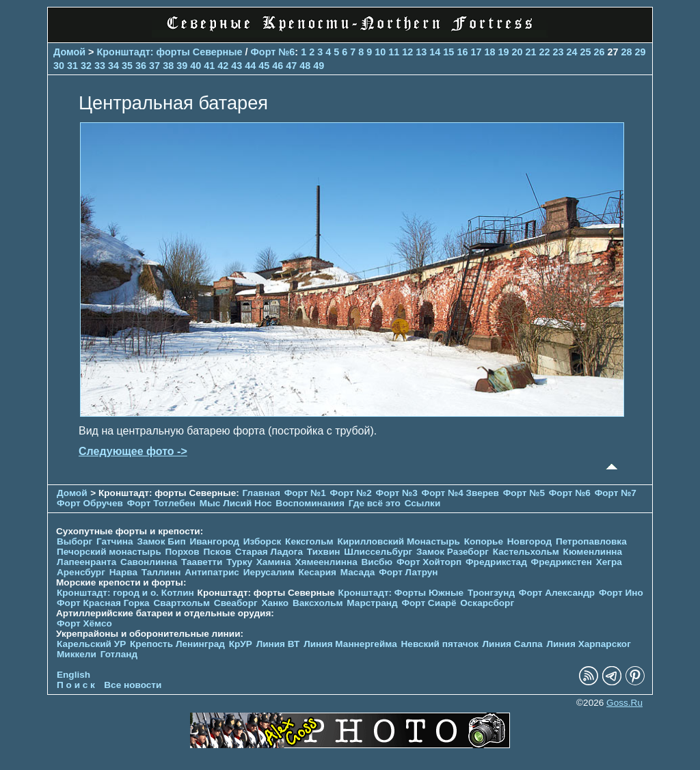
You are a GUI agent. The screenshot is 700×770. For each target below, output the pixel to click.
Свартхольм (181, 603)
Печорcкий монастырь (109, 552)
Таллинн (161, 572)
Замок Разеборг (453, 552)
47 (291, 66)
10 (380, 52)
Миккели (77, 654)
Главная (261, 493)
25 (586, 52)
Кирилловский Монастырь (398, 541)
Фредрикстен (562, 562)
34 (113, 66)
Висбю (377, 562)
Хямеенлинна (326, 562)
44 (250, 66)
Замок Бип (161, 541)
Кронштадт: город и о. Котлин (125, 593)
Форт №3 (397, 493)
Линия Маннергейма (350, 644)
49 (319, 66)
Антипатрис (212, 572)
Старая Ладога (269, 552)
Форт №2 (351, 493)
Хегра (609, 562)
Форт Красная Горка (103, 603)
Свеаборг (236, 603)
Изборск (262, 541)
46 (278, 66)
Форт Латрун (408, 572)
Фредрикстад (496, 562)
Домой (69, 52)
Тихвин (324, 552)
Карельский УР (91, 644)
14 (435, 52)
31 (72, 66)
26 (600, 52)
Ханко (275, 603)
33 (100, 66)
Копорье (484, 541)
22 (544, 52)
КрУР (241, 644)
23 (558, 52)
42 (223, 66)
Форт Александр (557, 593)
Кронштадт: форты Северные (170, 52)
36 (141, 66)
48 (305, 66)
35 (127, 66)
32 (86, 66)
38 (168, 66)
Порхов (183, 552)
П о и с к (76, 685)
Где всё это (375, 503)
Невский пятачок (440, 644)
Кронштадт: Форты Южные (401, 593)
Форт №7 (616, 493)
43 (237, 66)
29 (641, 52)
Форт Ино (621, 593)
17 (476, 52)
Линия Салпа (513, 644)
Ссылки (423, 503)
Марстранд (372, 603)
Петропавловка (591, 541)
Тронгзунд (491, 593)
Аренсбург (81, 572)
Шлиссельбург (378, 552)
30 (59, 66)
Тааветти (202, 562)
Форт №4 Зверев (462, 493)
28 (627, 52)
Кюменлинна (593, 552)
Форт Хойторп (429, 562)
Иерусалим (269, 572)
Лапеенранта (86, 562)
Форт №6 (273, 52)
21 (530, 52)
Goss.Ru (624, 703)
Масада (358, 572)
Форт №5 (524, 493)
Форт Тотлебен (161, 503)
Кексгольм (309, 541)
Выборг (75, 541)
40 (196, 66)
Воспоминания (310, 503)
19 (503, 52)
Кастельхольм (526, 552)
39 (182, 66)
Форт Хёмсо (84, 623)
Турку (239, 562)
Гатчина (115, 541)
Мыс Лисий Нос (236, 503)
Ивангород (214, 541)
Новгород (529, 541)
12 (407, 52)
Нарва (123, 572)
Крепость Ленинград (177, 644)
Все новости (133, 685)
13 (421, 52)
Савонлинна (149, 562)
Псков (217, 552)
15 (448, 52)
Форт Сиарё (429, 603)
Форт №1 (305, 493)
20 (517, 52)
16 (462, 52)
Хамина (274, 562)
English (73, 675)
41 (209, 66)
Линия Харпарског (588, 644)
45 (264, 66)
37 (154, 66)
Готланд (119, 654)
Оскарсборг (487, 603)
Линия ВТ (278, 644)
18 (489, 52)
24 (572, 52)
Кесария (317, 572)
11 (394, 52)
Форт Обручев (90, 503)
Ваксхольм (318, 603)
